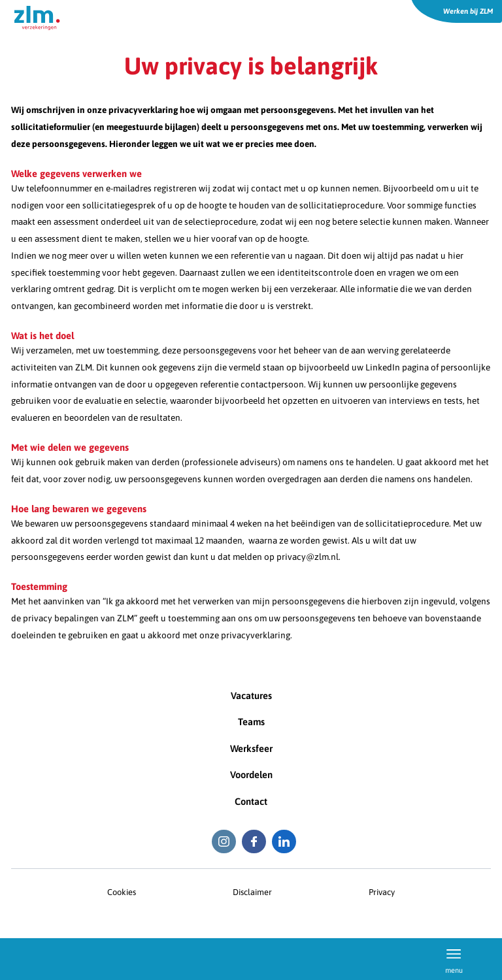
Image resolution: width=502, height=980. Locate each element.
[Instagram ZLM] (224, 842)
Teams (251, 722)
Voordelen (251, 775)
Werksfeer (251, 748)
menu (454, 959)
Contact (251, 801)
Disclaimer (252, 892)
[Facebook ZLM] (254, 842)
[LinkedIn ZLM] (284, 842)
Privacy (382, 892)
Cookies (122, 892)
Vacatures (251, 695)
